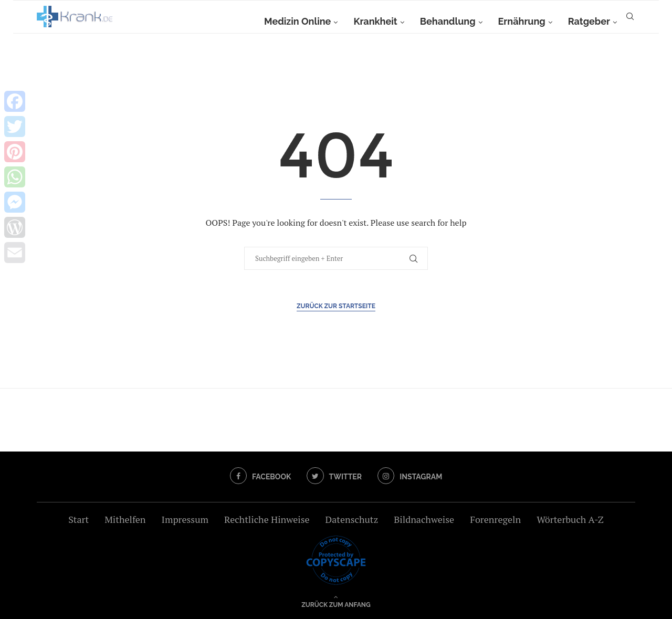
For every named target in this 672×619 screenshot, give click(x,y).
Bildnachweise (424, 519)
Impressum (185, 519)
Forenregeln (495, 519)
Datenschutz (351, 519)
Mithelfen (125, 519)
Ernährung (522, 21)
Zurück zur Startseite (336, 306)
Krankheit (375, 21)
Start (78, 519)
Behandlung (448, 21)
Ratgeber (589, 21)
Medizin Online (297, 21)
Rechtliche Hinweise (267, 519)
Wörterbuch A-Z (570, 519)
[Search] (630, 22)
